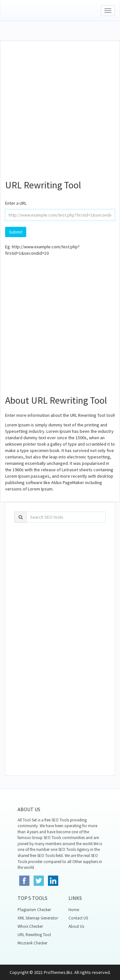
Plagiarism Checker (34, 910)
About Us (76, 926)
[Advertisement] (60, 107)
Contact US (78, 918)
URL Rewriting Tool (34, 935)
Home (74, 910)
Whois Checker (30, 926)
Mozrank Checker (32, 943)
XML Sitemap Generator (38, 918)
